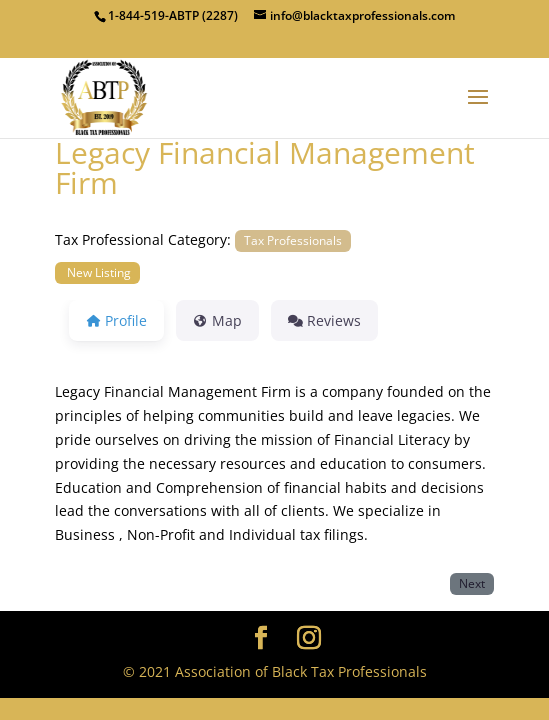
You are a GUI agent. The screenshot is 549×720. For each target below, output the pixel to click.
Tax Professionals (293, 240)
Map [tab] (217, 320)
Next (472, 583)
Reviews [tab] (324, 320)
